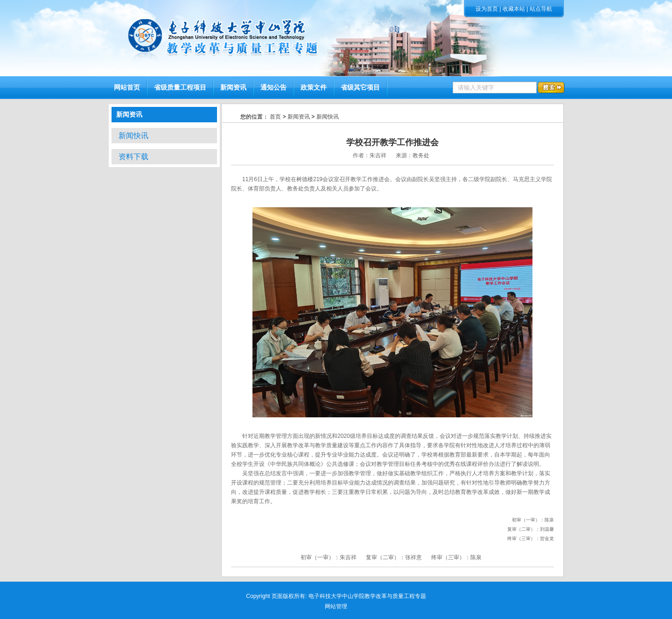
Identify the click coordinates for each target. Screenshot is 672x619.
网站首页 (127, 88)
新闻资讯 (233, 88)
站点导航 (541, 9)
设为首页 (487, 9)
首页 (275, 117)
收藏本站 (514, 9)
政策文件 (314, 88)
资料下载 (133, 157)
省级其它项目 (360, 88)
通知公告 (273, 88)
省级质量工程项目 (180, 88)
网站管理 (336, 606)
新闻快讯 (133, 136)
